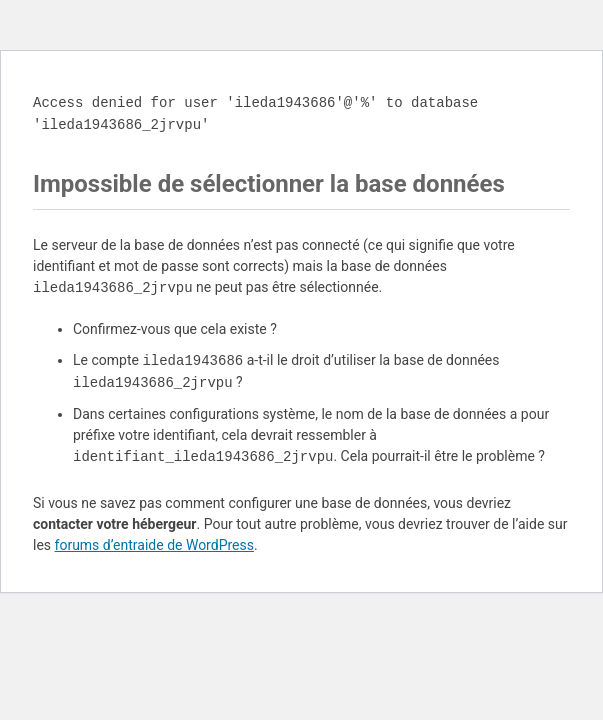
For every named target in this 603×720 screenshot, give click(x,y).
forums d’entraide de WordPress (154, 545)
